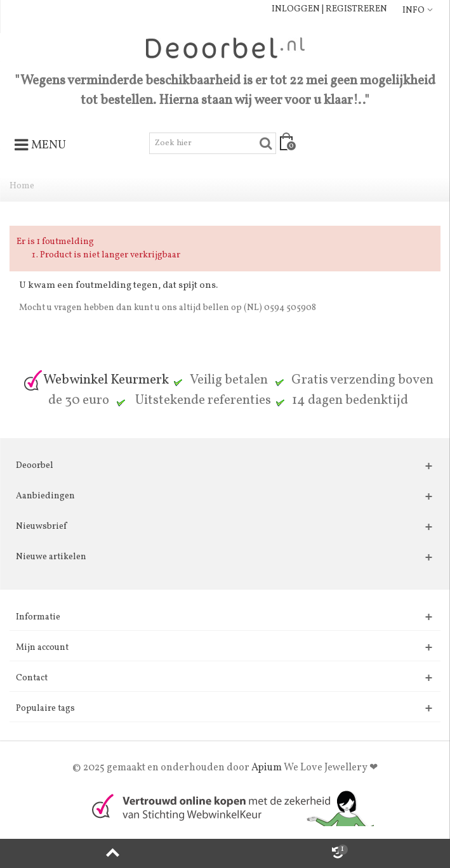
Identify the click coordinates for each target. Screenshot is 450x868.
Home (22, 186)
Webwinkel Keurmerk (96, 380)
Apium (267, 768)
